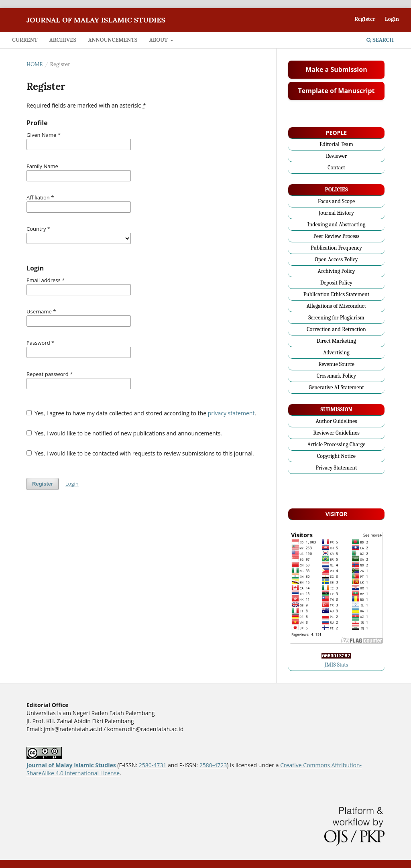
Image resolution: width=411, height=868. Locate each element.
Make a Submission (336, 69)
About (159, 40)
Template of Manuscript (336, 91)
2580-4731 (153, 765)
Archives (63, 40)
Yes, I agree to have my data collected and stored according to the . (141, 413)
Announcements (113, 40)
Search (380, 40)
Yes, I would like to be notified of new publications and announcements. (124, 433)
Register (365, 19)
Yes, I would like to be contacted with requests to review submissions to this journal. (140, 453)
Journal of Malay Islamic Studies (96, 20)
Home (35, 64)
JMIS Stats (336, 665)
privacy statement (231, 413)
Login (392, 19)
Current (25, 40)
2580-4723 (213, 765)
